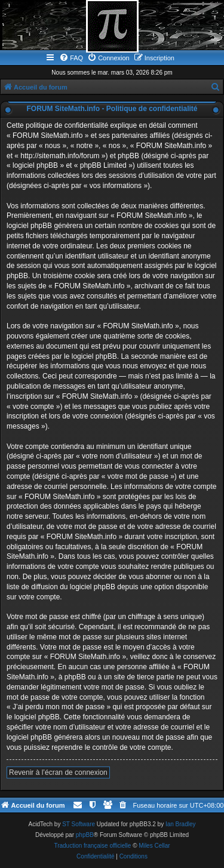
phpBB (85, 835)
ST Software (79, 824)
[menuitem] (71, 58)
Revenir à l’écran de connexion (58, 772)
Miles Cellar (154, 846)
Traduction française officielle (92, 846)
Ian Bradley (181, 824)
